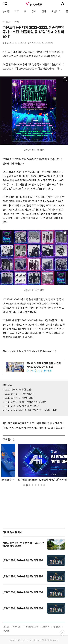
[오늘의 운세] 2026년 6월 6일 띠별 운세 (23, 592)
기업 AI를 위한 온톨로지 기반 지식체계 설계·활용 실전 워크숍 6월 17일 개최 (34, 423)
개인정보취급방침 (31, 627)
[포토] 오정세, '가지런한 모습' (19, 398)
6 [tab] (38, 485)
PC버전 (7, 631)
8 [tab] (44, 485)
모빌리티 (56, 12)
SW (17, 12)
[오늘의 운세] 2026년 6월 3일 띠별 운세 (23, 560)
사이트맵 (57, 627)
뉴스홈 (6, 12)
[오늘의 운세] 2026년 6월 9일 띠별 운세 (23, 576)
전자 (44, 12)
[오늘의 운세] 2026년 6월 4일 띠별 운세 (23, 608)
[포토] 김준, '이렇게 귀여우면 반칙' (22, 406)
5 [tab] (35, 485)
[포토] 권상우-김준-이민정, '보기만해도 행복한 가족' (31, 410)
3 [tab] (30, 485)
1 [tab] (24, 485)
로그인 (6, 627)
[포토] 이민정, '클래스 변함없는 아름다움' (25, 402)
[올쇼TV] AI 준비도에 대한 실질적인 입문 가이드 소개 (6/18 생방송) (34, 428)
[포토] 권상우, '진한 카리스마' (19, 394)
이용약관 (16, 627)
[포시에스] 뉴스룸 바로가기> (39, 371)
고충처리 (46, 627)
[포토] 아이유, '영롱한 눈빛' (18, 390)
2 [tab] (27, 485)
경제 (34, 12)
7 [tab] (41, 485)
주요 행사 (9, 440)
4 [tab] (33, 485)
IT (25, 12)
